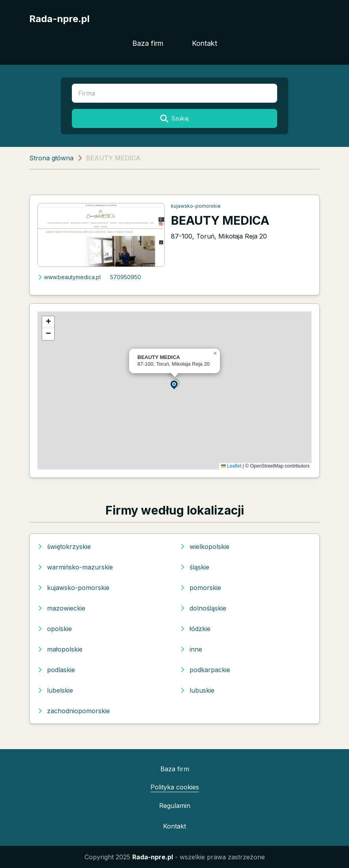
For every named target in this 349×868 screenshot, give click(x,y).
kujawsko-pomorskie (196, 206)
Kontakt (205, 43)
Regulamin (175, 806)
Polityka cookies (175, 787)
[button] (174, 384)
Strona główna (51, 158)
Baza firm (148, 43)
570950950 (126, 277)
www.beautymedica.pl (69, 277)
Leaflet (231, 466)
